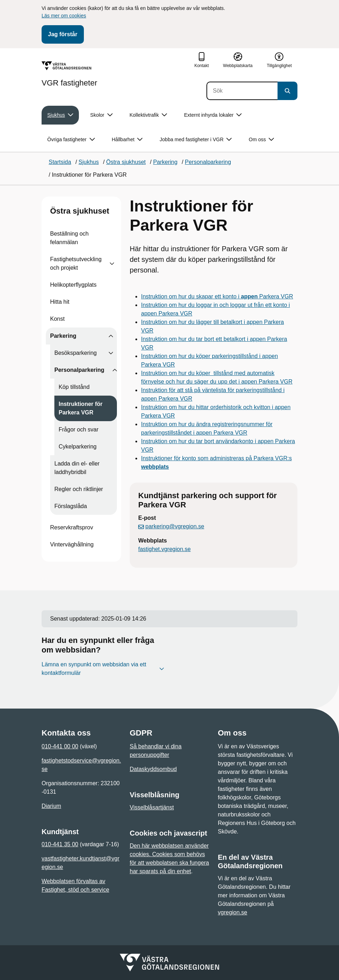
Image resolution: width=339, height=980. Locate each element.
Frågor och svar (79, 430)
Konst (57, 319)
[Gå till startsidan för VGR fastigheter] (69, 74)
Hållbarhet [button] (127, 140)
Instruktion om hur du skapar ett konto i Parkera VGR (217, 296)
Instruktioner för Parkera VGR (81, 408)
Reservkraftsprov (72, 527)
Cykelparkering (78, 447)
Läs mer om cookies (64, 16)
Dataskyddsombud (153, 769)
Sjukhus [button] (60, 115)
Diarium (51, 806)
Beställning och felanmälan (69, 238)
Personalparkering (79, 370)
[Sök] (242, 91)
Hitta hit (60, 302)
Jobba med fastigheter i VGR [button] (196, 140)
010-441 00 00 (60, 746)
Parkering (63, 336)
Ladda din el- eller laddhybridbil (77, 468)
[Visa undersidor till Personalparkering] (115, 370)
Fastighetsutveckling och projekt (76, 263)
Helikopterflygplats (73, 285)
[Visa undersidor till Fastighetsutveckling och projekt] (112, 264)
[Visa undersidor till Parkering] (111, 336)
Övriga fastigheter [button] (71, 140)
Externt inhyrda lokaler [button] (213, 115)
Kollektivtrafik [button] (148, 115)
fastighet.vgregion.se (165, 549)
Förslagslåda (71, 506)
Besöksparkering (76, 353)
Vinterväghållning (72, 544)
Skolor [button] (101, 115)
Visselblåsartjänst (152, 807)
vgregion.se (233, 912)
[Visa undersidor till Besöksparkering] (111, 353)
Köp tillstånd (74, 387)
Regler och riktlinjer (79, 489)
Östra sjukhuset (80, 211)
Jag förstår (63, 34)
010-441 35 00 (60, 844)
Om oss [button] (261, 140)
